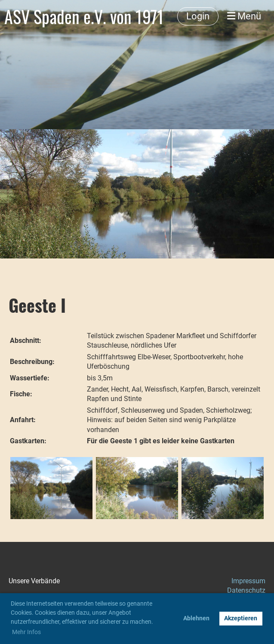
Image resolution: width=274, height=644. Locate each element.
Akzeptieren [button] (241, 618)
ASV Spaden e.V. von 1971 (84, 16)
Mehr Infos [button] (26, 632)
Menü (244, 16)
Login (198, 16)
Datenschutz (246, 590)
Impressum (248, 581)
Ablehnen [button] (196, 618)
